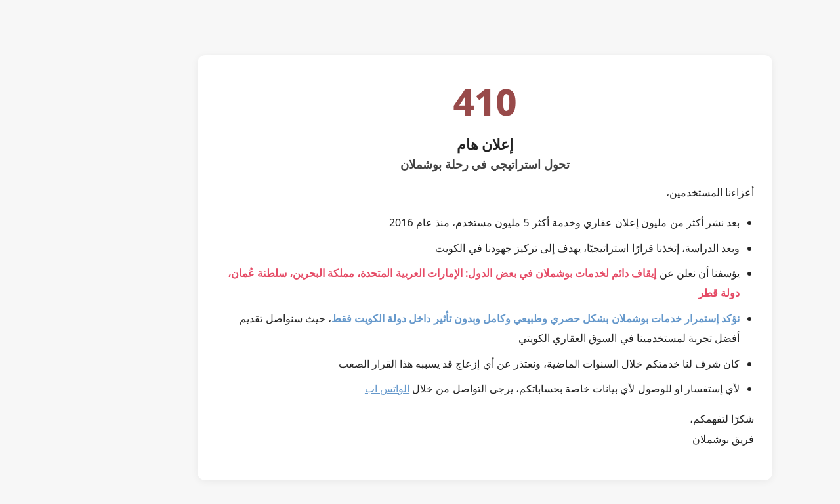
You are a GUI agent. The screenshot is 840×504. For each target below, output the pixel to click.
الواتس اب (322, 388)
